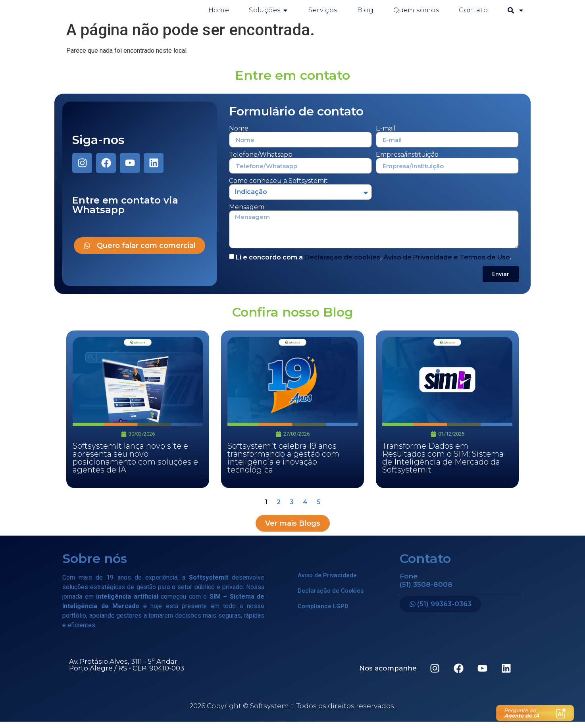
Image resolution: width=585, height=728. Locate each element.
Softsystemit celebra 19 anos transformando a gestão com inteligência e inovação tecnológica (283, 464)
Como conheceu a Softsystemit (278, 187)
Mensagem (247, 213)
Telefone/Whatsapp (261, 161)
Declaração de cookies (342, 264)
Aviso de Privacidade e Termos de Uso (447, 264)
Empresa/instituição (407, 161)
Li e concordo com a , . (374, 264)
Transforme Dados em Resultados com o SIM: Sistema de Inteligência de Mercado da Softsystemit (443, 464)
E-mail (386, 135)
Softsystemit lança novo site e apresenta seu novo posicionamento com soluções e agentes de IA (135, 464)
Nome (239, 135)
